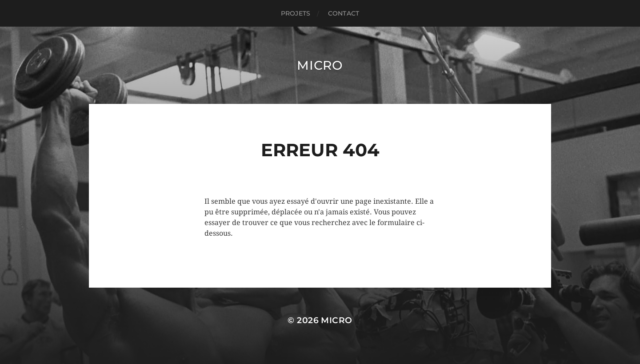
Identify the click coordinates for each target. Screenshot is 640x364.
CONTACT (344, 13)
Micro (320, 65)
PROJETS (296, 13)
